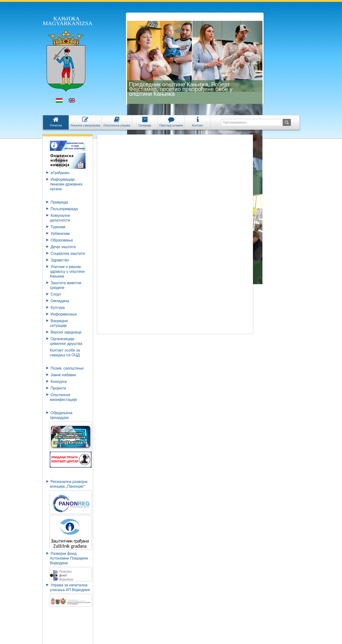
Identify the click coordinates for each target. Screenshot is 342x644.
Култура (58, 308)
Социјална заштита (68, 253)
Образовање (62, 240)
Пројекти (58, 388)
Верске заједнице (66, 332)
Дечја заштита (63, 247)
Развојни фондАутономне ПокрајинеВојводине (69, 558)
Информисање (64, 314)
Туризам (58, 227)
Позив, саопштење (67, 368)
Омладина (60, 301)
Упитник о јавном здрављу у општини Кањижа (67, 271)
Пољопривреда (64, 209)
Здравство (60, 260)
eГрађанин (60, 173)
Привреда (59, 202)
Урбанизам (60, 234)
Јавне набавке (63, 375)
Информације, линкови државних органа (66, 184)
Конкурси (59, 382)
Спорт (56, 294)
